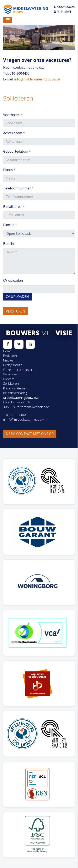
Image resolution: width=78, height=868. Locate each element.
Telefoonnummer (18, 188)
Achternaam (14, 133)
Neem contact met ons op (30, 434)
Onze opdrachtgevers (19, 370)
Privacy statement (16, 388)
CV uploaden (13, 280)
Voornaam (13, 115)
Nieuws (8, 360)
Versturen (15, 311)
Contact (9, 379)
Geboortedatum (17, 151)
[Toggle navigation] (8, 20)
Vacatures (10, 374)
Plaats (9, 170)
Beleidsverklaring (15, 393)
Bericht (9, 244)
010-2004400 (64, 7)
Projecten (10, 356)
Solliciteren (11, 383)
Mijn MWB (63, 11)
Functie (10, 225)
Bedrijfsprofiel (13, 365)
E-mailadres (14, 207)
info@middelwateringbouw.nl (37, 79)
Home (7, 351)
